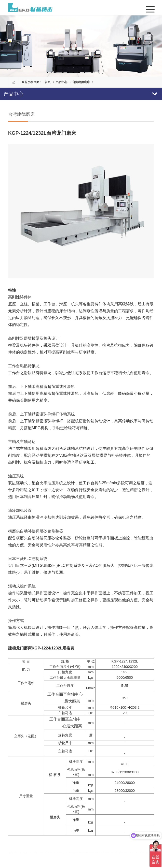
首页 (48, 82)
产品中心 (61, 82)
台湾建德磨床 (81, 82)
